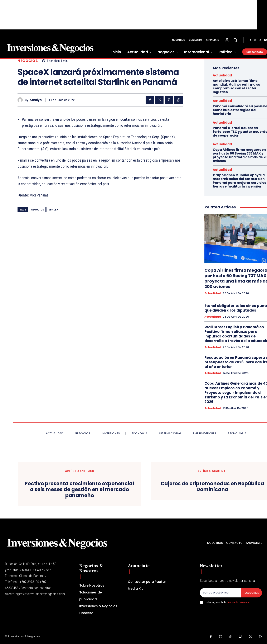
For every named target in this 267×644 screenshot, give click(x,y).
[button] (235, 40)
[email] (221, 593)
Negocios (28, 61)
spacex (53, 210)
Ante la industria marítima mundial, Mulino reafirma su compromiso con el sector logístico (237, 86)
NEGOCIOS (37, 210)
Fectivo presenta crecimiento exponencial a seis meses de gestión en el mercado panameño (80, 490)
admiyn (36, 100)
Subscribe (252, 593)
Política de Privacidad (239, 602)
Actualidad (222, 75)
